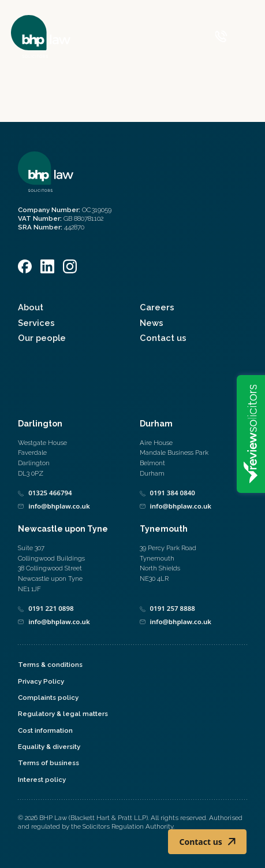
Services (36, 323)
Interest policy (42, 780)
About (31, 307)
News (152, 323)
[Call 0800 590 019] (221, 36)
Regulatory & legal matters (63, 714)
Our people (42, 338)
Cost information (45, 730)
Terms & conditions (50, 665)
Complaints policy (48, 698)
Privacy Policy (41, 681)
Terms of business (48, 763)
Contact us (163, 338)
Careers (157, 307)
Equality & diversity (49, 747)
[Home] (40, 36)
